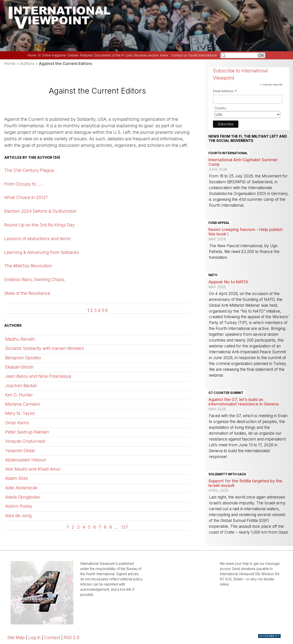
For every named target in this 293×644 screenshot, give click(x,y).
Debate (73, 55)
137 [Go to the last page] (124, 527)
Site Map (16, 637)
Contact (52, 637)
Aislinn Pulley (19, 506)
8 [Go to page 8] (105, 527)
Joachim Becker (21, 386)
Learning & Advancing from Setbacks (42, 252)
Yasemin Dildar (20, 451)
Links (129, 55)
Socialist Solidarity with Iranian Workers (45, 348)
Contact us (179, 55)
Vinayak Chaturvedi (25, 441)
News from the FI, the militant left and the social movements (248, 139)
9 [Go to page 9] (111, 527)
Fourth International (202, 55)
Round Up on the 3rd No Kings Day (40, 225)
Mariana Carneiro (23, 404)
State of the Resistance (27, 293)
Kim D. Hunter (19, 395)
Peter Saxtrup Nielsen (27, 432)
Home (32, 55)
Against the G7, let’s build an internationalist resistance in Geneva (244, 402)
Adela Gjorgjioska (22, 497)
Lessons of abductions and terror (38, 239)
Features (86, 55)
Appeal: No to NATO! (228, 282)
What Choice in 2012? (26, 197)
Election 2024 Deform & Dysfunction (40, 211)
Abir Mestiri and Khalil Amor (33, 469)
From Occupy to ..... (24, 184)
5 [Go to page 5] (103, 310)
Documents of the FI (109, 55)
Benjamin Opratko (23, 358)
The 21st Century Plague (29, 170)
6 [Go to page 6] (106, 310)
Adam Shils (17, 478)
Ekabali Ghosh (19, 367)
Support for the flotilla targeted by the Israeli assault (245, 483)
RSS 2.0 (72, 637)
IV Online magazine (52, 55)
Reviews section (146, 55)
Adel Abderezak (21, 488)
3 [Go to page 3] (95, 310)
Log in (35, 637)
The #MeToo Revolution (28, 266)
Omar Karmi (17, 423)
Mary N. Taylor (20, 413)
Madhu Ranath (20, 339)
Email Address (225, 92)
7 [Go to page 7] (100, 527)
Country (220, 108)
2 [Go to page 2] (92, 310)
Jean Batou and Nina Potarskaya (38, 376)
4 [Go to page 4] (99, 310)
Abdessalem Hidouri (26, 460)
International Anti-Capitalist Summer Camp (243, 162)
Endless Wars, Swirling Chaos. (35, 280)
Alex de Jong (18, 516)
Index (164, 55)
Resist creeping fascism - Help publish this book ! (246, 232)
